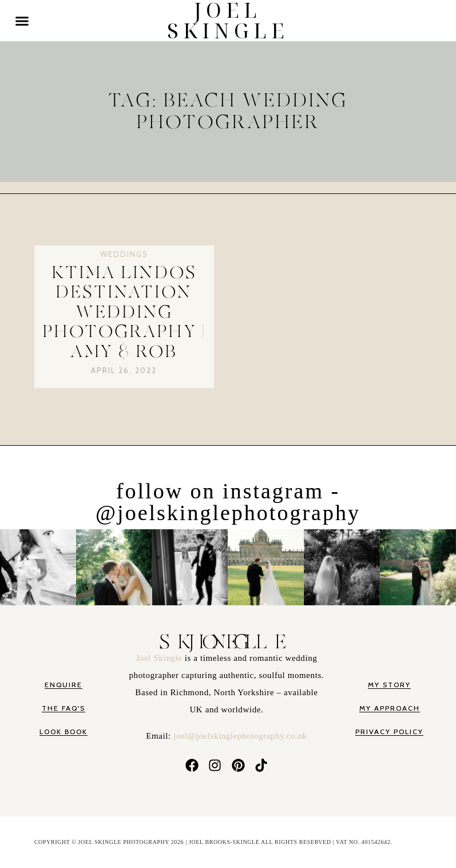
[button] (22, 21)
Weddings (124, 254)
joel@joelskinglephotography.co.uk (240, 736)
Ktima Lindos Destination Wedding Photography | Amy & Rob (124, 312)
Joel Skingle (160, 658)
